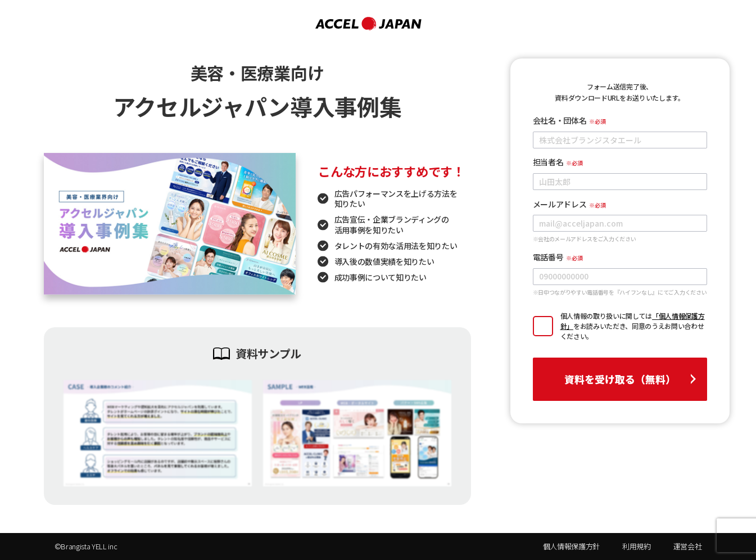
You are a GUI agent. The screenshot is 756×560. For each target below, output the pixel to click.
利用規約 (637, 546)
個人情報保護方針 (571, 546)
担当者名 (548, 162)
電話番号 (548, 257)
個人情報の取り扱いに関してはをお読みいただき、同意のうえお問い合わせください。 (633, 326)
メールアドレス (560, 204)
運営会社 (688, 546)
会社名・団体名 (560, 120)
